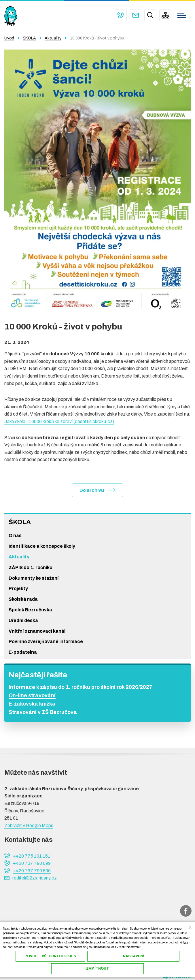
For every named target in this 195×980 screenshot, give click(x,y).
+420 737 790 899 (32, 863)
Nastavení (134, 956)
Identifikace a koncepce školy (42, 546)
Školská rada (23, 599)
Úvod (9, 38)
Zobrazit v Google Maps (29, 825)
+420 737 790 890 (32, 871)
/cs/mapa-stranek (165, 15)
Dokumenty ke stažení (34, 578)
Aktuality (19, 557)
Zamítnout (97, 968)
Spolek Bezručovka (30, 610)
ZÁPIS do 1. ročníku (31, 567)
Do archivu (92, 490)
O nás (15, 536)
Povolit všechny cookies (50, 956)
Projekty (18, 589)
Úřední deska (23, 620)
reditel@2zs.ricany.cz (135, 15)
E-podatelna (23, 652)
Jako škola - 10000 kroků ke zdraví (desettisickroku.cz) (59, 421)
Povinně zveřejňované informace (46, 642)
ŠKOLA (20, 522)
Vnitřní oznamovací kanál (37, 631)
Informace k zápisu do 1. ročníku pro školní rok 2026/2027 (81, 687)
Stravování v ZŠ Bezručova (43, 712)
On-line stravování (32, 696)
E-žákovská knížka (32, 704)
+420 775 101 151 (120, 15)
